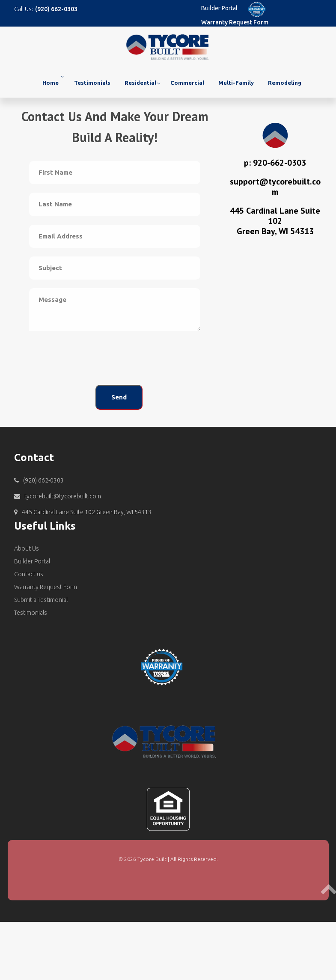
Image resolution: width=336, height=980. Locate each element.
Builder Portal (219, 8)
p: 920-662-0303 (275, 163)
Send (119, 397)
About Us (27, 548)
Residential (140, 83)
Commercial (187, 83)
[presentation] (94, 360)
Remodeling (285, 83)
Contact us (29, 574)
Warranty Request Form (235, 22)
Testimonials (92, 83)
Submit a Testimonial (41, 600)
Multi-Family (236, 83)
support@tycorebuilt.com (275, 187)
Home (51, 83)
